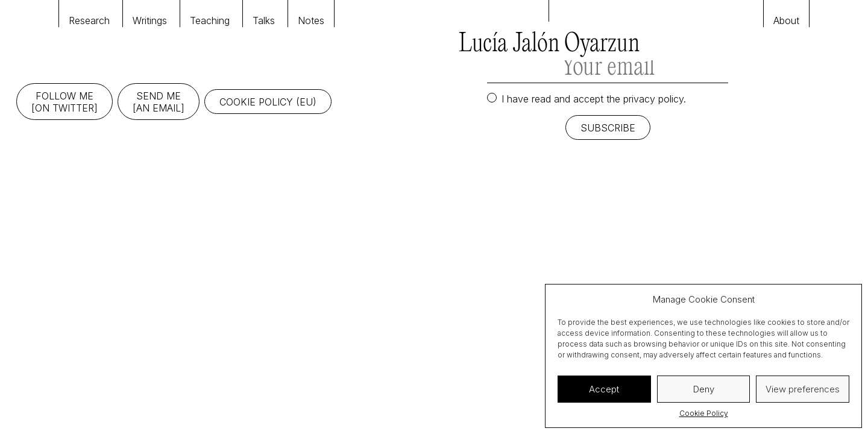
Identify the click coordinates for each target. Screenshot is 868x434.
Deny (704, 389)
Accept (604, 389)
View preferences (803, 389)
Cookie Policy (704, 413)
